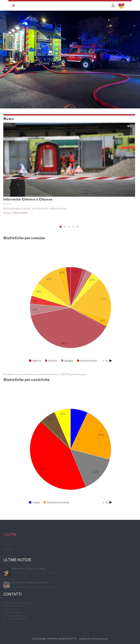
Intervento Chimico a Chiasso (28, 200)
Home (6, 544)
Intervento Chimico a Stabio (28, 569)
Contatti (8, 549)
